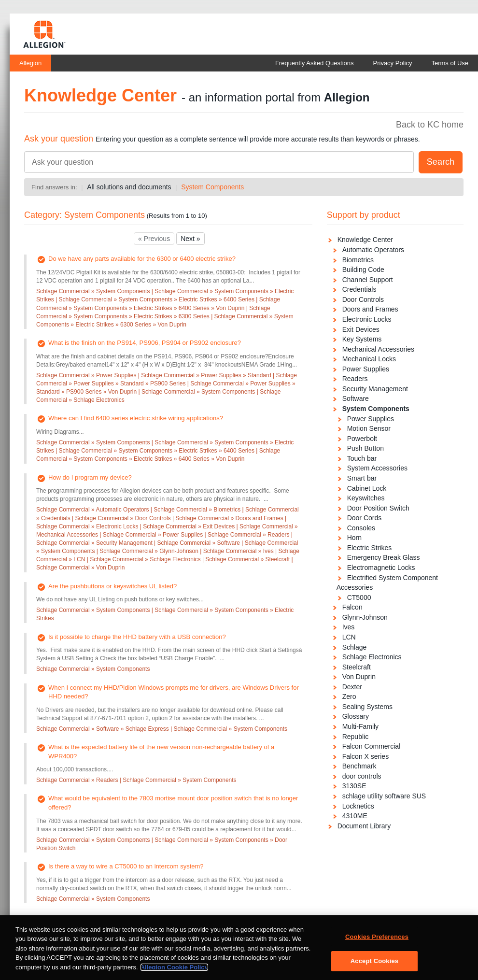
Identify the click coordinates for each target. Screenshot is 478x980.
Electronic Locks (367, 319)
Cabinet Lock (367, 488)
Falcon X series (366, 756)
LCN (349, 637)
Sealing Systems (367, 707)
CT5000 (359, 597)
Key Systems (362, 339)
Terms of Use (450, 63)
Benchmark (359, 766)
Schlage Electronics (372, 657)
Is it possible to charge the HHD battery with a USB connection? (137, 637)
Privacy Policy (393, 63)
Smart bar (362, 478)
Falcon (352, 607)
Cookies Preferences (377, 941)
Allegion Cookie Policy (174, 971)
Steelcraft (357, 667)
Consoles (361, 528)
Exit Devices (361, 329)
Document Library (364, 826)
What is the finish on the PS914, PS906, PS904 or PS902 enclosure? (145, 343)
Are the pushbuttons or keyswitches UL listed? (112, 586)
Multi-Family (360, 726)
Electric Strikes (370, 548)
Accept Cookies (374, 965)
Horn (354, 538)
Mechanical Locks (369, 359)
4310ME (355, 816)
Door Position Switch (378, 508)
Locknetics (358, 806)
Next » (190, 239)
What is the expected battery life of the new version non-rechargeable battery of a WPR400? (161, 752)
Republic (355, 737)
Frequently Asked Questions (315, 63)
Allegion (30, 63)
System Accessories (377, 468)
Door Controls (363, 299)
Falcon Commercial (372, 746)
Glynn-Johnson (365, 617)
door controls (362, 776)
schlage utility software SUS (384, 796)
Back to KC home (430, 125)
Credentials (359, 289)
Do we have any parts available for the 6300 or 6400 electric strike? (142, 259)
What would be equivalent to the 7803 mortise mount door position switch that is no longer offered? (173, 803)
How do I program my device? (90, 477)
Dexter (352, 687)
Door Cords (365, 518)
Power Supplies (366, 369)
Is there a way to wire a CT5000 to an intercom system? (126, 866)
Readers (355, 379)
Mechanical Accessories (378, 349)
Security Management (375, 389)
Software (356, 398)
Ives (349, 627)
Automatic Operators (373, 250)
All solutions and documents (129, 187)
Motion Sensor (369, 428)
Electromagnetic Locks (381, 568)
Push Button (366, 448)
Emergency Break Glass (384, 557)
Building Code (363, 270)
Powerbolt (362, 439)
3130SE (354, 786)
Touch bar (362, 458)
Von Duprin (359, 677)
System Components (212, 187)
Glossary (356, 716)
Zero (349, 696)
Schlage (355, 647)
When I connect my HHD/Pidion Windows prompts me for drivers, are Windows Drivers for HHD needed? (174, 692)
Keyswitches (366, 498)
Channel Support (368, 280)
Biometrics (358, 260)
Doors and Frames (370, 309)
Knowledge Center (365, 240)
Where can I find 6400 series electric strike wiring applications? (136, 418)
